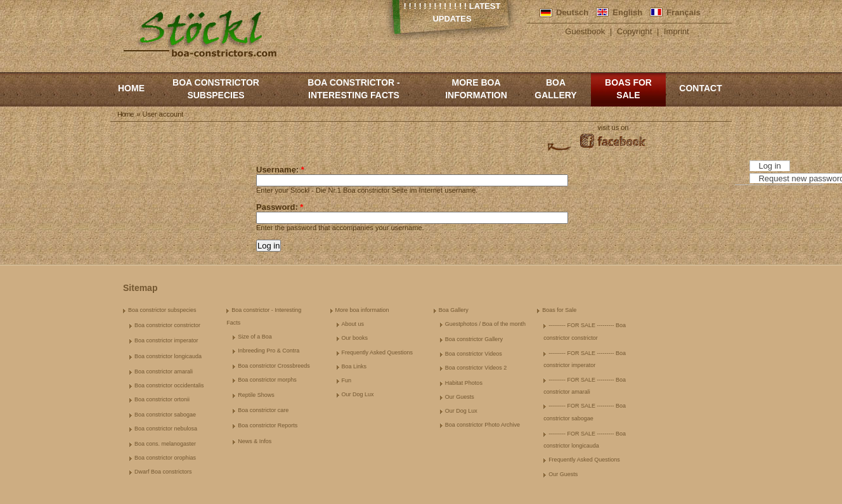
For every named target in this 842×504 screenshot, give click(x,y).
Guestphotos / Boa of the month (485, 324)
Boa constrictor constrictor (167, 325)
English (627, 12)
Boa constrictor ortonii (162, 399)
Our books (355, 338)
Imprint (677, 31)
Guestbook (585, 31)
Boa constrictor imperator (166, 340)
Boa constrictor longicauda (168, 356)
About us (353, 324)
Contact (700, 88)
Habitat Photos (464, 383)
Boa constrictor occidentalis (169, 385)
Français (683, 12)
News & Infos (255, 441)
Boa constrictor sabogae (165, 415)
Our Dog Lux (358, 394)
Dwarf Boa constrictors (163, 472)
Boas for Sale (628, 89)
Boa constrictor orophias (165, 458)
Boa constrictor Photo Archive (483, 425)
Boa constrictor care (263, 410)
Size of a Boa (255, 337)
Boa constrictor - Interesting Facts (353, 89)
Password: (280, 207)
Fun (347, 380)
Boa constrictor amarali (164, 372)
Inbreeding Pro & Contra (269, 351)
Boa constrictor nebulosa (166, 429)
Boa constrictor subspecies (216, 89)
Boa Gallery (555, 89)
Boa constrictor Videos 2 (476, 368)
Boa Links (354, 366)
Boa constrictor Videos (474, 354)
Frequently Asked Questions (378, 352)
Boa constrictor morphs (267, 380)
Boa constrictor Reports (268, 425)
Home (131, 88)
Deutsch (572, 12)
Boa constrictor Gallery (474, 339)
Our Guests (460, 397)
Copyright (635, 31)
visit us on (613, 127)
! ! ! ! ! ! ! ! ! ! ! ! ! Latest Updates (452, 12)
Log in (769, 166)
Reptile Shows (256, 395)
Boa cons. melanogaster (165, 444)
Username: (280, 170)
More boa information (476, 89)
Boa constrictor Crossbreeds (274, 366)
